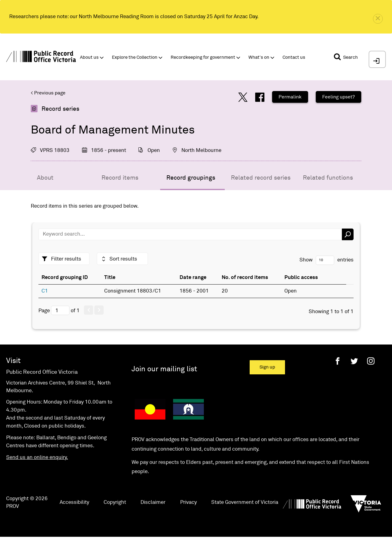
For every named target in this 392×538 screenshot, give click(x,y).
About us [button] (89, 57)
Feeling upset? (339, 97)
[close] (378, 19)
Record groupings (191, 178)
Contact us (294, 57)
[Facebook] (338, 361)
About (45, 178)
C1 (45, 291)
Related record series (261, 178)
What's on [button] (259, 57)
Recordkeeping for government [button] (203, 57)
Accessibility (74, 502)
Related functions (328, 178)
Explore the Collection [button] (135, 57)
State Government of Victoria (245, 502)
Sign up (267, 367)
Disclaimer (153, 502)
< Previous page (48, 93)
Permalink (290, 97)
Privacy (188, 502)
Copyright (115, 502)
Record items (120, 178)
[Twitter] (354, 361)
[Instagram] (371, 361)
